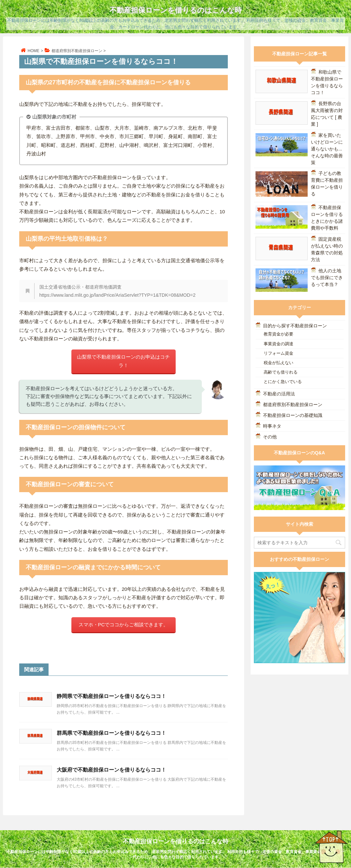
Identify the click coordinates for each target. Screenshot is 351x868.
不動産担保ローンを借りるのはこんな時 (176, 10)
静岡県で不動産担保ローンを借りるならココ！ (111, 696)
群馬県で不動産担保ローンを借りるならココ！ (111, 733)
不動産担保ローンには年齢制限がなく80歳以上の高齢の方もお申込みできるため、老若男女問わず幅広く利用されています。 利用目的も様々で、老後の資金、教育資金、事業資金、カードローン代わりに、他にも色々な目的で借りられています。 (175, 854)
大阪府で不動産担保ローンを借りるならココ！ (111, 770)
